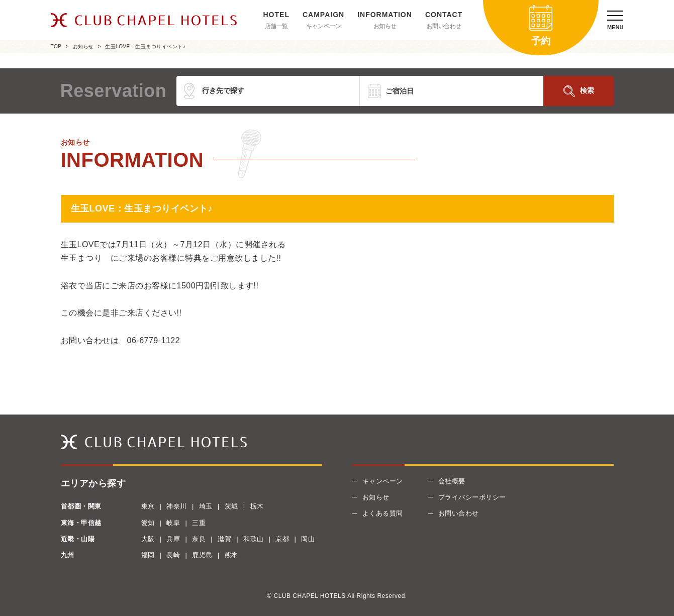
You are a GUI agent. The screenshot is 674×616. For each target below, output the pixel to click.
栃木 (257, 506)
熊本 (231, 555)
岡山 (308, 539)
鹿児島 (202, 555)
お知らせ (385, 26)
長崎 (173, 555)
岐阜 (173, 523)
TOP (56, 46)
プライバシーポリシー (472, 497)
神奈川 (177, 506)
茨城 (231, 506)
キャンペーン (323, 26)
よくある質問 (383, 513)
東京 (148, 506)
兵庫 (173, 539)
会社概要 (452, 481)
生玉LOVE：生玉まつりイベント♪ (145, 46)
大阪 (148, 539)
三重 (199, 523)
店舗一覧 (276, 26)
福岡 (148, 555)
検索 (587, 90)
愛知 (148, 523)
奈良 (199, 539)
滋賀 (224, 539)
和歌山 (254, 539)
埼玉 (206, 506)
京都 (282, 539)
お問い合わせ (444, 26)
